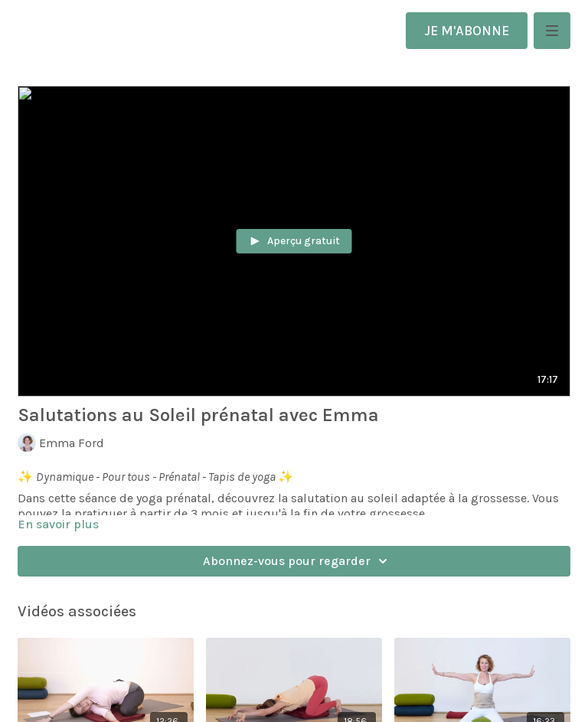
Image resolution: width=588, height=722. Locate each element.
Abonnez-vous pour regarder (297, 561)
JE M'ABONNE (467, 31)
